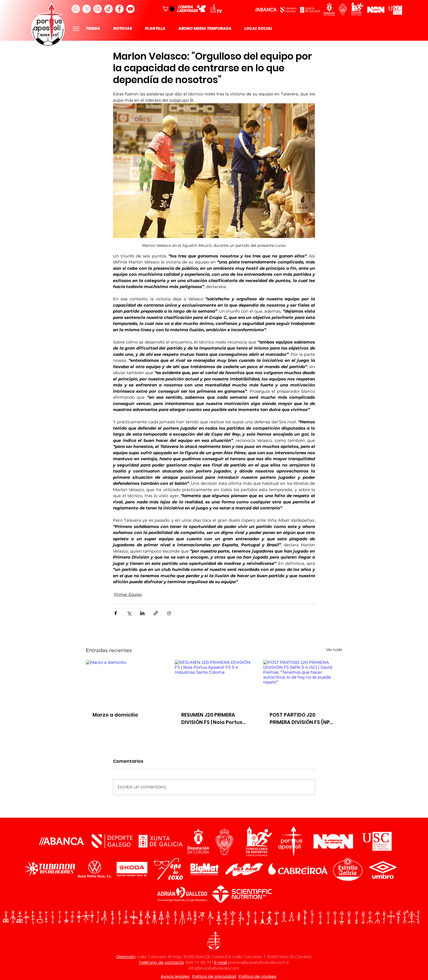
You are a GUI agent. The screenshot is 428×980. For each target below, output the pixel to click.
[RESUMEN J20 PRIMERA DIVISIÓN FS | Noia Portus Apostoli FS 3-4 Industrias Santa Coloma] (214, 682)
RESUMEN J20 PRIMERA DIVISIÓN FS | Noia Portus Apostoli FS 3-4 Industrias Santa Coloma (214, 719)
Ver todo (334, 650)
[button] (168, 9)
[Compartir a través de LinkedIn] (142, 613)
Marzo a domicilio (115, 715)
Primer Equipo (128, 594)
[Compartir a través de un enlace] (156, 613)
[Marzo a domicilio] (125, 682)
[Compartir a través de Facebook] (116, 613)
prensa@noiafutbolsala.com (257, 962)
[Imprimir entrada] (169, 613)
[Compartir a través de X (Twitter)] (129, 613)
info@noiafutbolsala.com (214, 968)
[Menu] (76, 29)
